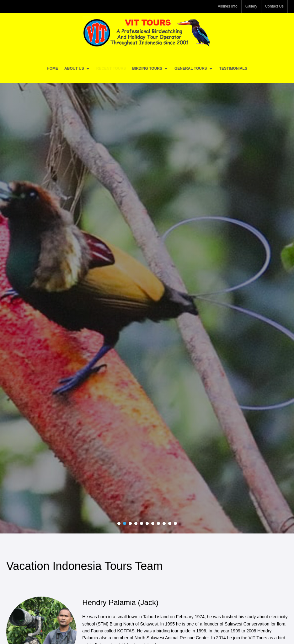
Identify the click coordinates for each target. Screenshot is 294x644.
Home (52, 68)
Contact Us (274, 6)
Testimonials (233, 68)
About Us (77, 69)
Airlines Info (228, 6)
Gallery (251, 6)
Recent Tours (111, 68)
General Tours (194, 69)
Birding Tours (150, 69)
